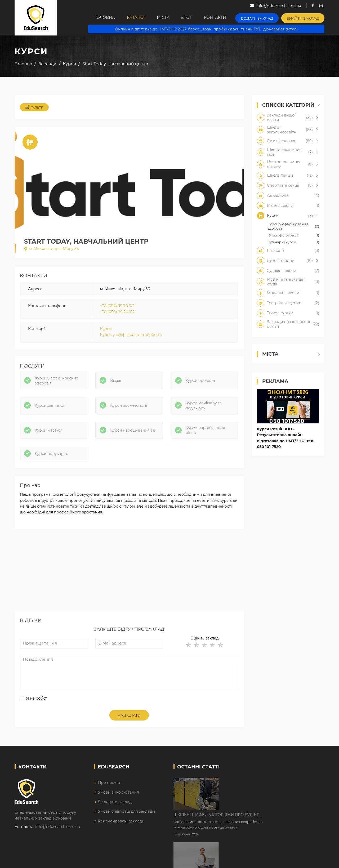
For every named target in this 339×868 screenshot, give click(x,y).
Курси (106, 330)
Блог (191, 18)
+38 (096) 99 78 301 (117, 307)
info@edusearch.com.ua (58, 830)
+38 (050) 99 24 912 (117, 313)
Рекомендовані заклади (121, 824)
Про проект (109, 785)
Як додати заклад (115, 804)
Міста (165, 18)
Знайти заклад (304, 17)
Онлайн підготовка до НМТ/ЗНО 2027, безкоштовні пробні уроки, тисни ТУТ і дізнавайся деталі (208, 29)
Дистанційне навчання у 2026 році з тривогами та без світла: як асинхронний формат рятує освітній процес (266, 818)
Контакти (221, 18)
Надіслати (129, 718)
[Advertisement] (129, 576)
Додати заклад (262, 17)
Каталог (135, 18)
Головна (102, 18)
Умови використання (119, 795)
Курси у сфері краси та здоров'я (131, 336)
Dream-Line (313, 860)
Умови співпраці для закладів (127, 814)
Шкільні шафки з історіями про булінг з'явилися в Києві (261, 785)
